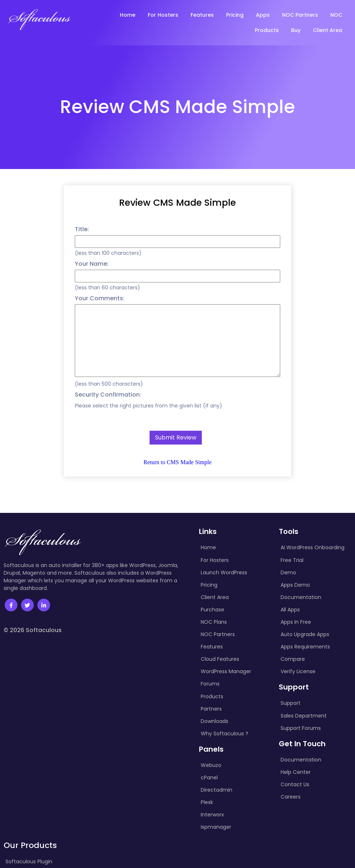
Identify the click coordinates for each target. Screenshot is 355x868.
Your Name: (92, 264)
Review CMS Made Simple (177, 203)
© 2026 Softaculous (33, 630)
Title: (82, 229)
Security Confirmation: (108, 395)
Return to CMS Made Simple (177, 462)
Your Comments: (100, 298)
